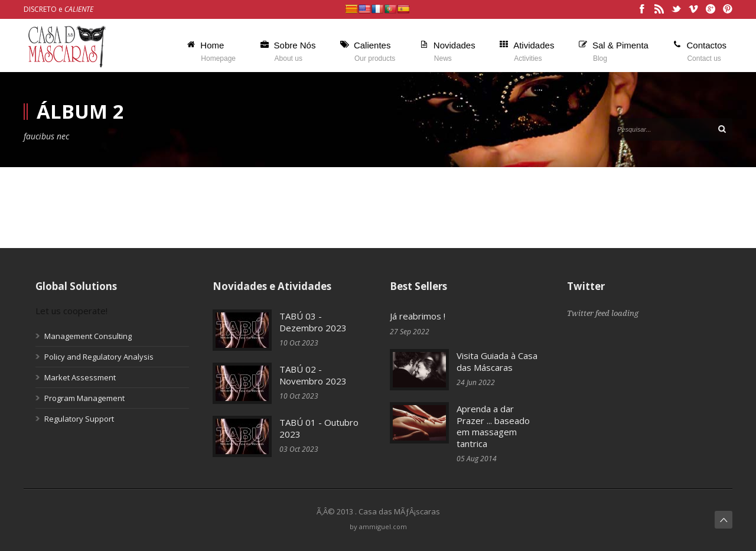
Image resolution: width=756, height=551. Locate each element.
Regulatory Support (79, 419)
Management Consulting (88, 336)
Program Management (84, 398)
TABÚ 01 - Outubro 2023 (319, 428)
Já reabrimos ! (418, 316)
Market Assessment (80, 377)
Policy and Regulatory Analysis (99, 357)
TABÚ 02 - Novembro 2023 (313, 375)
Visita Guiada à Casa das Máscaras (497, 361)
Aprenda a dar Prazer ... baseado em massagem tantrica (493, 426)
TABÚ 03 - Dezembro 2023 (313, 322)
